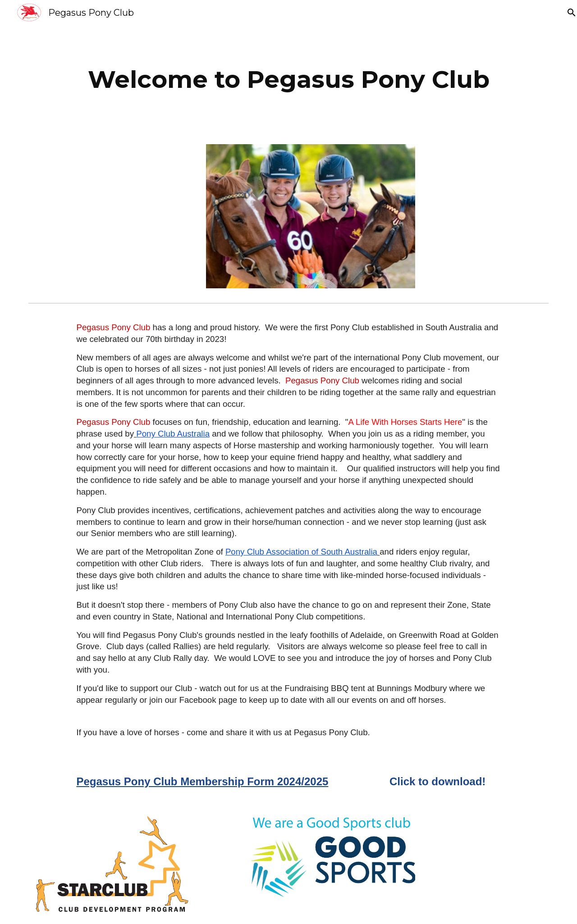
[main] (288, 79)
